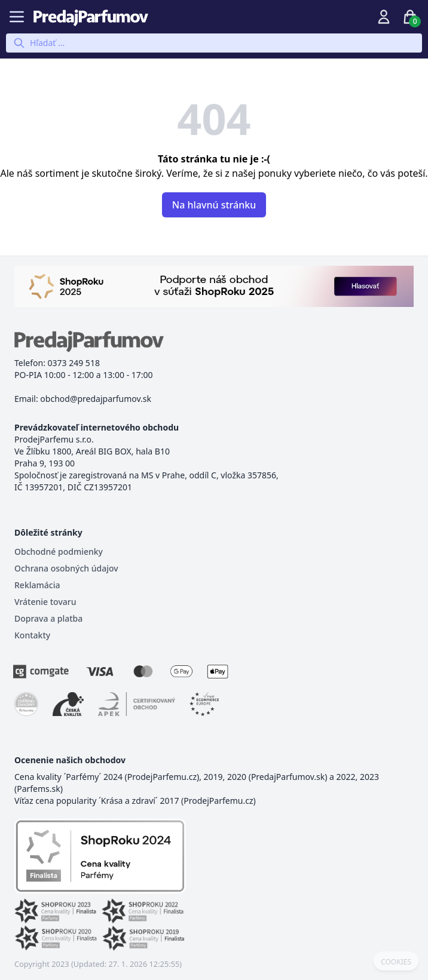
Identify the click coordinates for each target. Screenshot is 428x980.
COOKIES (396, 962)
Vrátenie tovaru (45, 602)
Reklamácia (37, 585)
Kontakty (32, 635)
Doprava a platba (48, 618)
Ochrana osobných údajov (66, 568)
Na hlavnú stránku (214, 205)
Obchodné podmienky (59, 552)
